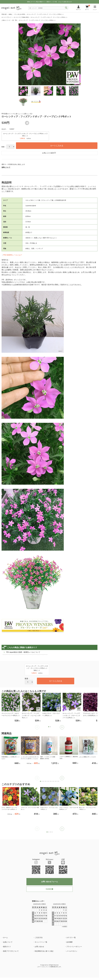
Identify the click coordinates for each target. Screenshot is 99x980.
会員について (8, 942)
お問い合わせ (39, 947)
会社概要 (69, 942)
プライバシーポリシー (74, 947)
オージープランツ (7, 17)
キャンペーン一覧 (41, 942)
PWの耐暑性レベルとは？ (13, 255)
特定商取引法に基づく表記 (44, 951)
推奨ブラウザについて (11, 951)
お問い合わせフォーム (50, 882)
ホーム (5, 938)
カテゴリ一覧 (71, 938)
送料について (6, 167)
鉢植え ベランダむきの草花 (17, 14)
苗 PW (15, 20)
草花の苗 (4, 14)
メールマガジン (72, 951)
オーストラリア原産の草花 (21, 17)
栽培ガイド (7, 947)
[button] (62, 727)
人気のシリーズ (6, 20)
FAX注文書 (49, 889)
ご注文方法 (39, 938)
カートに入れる (57, 146)
